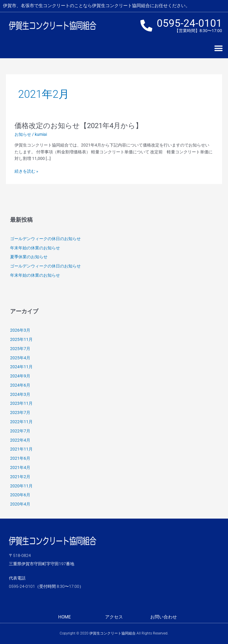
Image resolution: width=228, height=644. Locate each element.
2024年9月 (20, 376)
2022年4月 (20, 440)
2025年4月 (20, 358)
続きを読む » (26, 171)
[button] (218, 49)
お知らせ (23, 134)
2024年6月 (20, 385)
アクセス (114, 617)
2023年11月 (21, 403)
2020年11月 (21, 486)
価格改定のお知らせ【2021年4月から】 (79, 126)
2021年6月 (20, 458)
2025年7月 (20, 349)
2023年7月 (20, 412)
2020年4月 (20, 504)
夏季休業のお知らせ (29, 257)
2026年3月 (20, 330)
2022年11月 (21, 422)
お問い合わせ (164, 617)
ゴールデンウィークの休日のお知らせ (45, 239)
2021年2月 (20, 477)
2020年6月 (20, 495)
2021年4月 (20, 467)
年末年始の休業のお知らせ (35, 248)
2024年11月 (21, 367)
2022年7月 (20, 431)
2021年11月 (21, 449)
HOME (65, 617)
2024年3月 (20, 394)
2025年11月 (21, 339)
